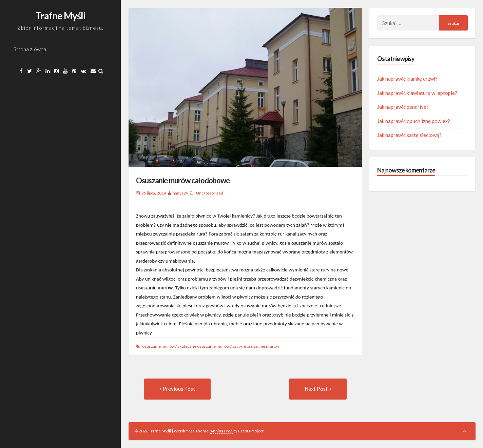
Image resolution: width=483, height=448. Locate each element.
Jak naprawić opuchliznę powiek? (414, 121)
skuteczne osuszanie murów (204, 346)
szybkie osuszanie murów (256, 346)
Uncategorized (210, 193)
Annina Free (221, 431)
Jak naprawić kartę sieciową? (409, 135)
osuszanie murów (158, 346)
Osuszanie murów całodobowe (183, 180)
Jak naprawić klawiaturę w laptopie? (417, 93)
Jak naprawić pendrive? (403, 107)
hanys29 (180, 193)
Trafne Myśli (60, 16)
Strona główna (30, 49)
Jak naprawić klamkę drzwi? (407, 79)
